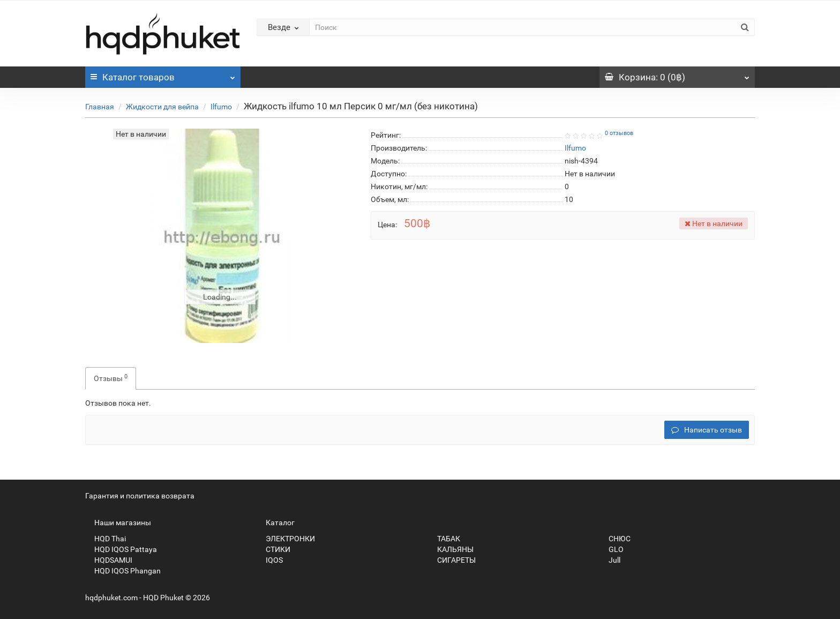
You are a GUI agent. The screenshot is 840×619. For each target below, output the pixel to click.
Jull (610, 560)
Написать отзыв (707, 430)
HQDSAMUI (109, 560)
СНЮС (615, 539)
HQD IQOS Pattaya (121, 549)
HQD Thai (106, 539)
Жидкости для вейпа (162, 107)
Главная (100, 107)
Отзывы (111, 378)
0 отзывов (619, 133)
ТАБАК (444, 539)
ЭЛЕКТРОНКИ (286, 539)
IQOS (270, 560)
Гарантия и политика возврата (140, 496)
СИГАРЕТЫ (452, 560)
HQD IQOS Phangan (123, 571)
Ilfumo (221, 107)
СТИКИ (273, 549)
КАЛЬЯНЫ (451, 549)
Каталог (163, 74)
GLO (612, 549)
